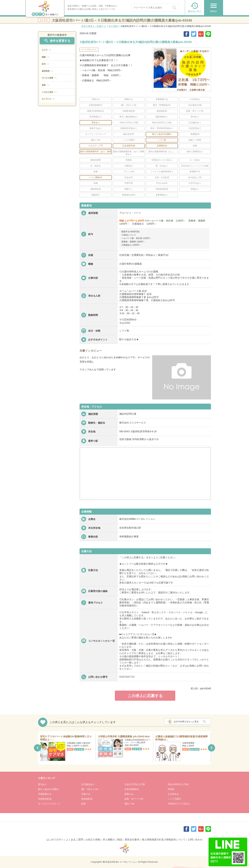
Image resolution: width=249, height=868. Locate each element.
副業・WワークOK (134, 799)
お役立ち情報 (93, 840)
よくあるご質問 (75, 840)
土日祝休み (173, 794)
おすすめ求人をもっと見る (186, 722)
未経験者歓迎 (45, 799)
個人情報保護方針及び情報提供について (164, 840)
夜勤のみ (129, 794)
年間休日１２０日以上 (179, 804)
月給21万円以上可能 (135, 784)
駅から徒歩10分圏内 (48, 789)
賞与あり (43, 784)
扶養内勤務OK (132, 789)
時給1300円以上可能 (178, 784)
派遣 (84, 804)
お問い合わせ (195, 840)
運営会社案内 (132, 840)
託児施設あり (88, 784)
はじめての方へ (55, 840)
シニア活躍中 (174, 799)
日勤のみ (86, 794)
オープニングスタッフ (49, 804)
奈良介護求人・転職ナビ (94, 26)
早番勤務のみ (45, 794)
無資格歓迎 (87, 799)
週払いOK (130, 804)
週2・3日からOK (90, 789)
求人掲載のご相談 (112, 840)
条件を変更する (57, 41)
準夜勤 (171, 789)
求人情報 (113, 26)
